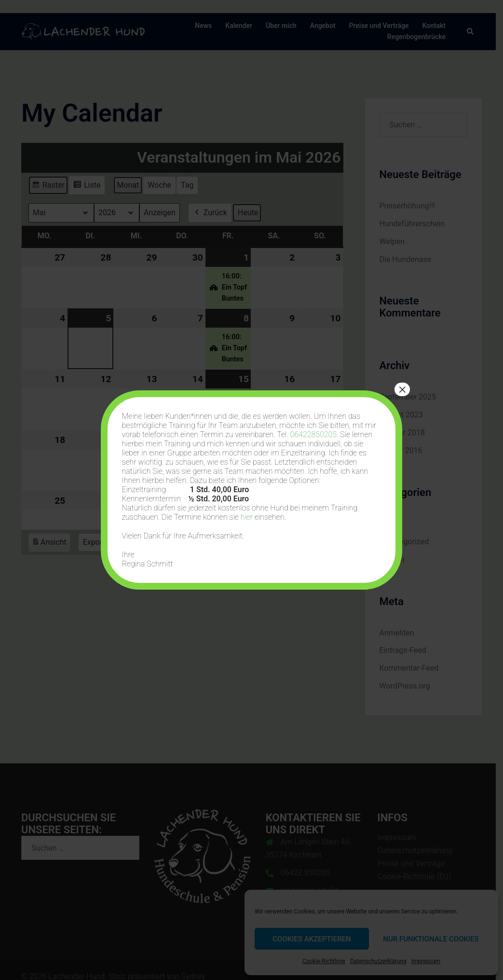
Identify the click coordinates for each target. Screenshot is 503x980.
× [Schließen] (402, 389)
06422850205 (313, 435)
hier (247, 517)
